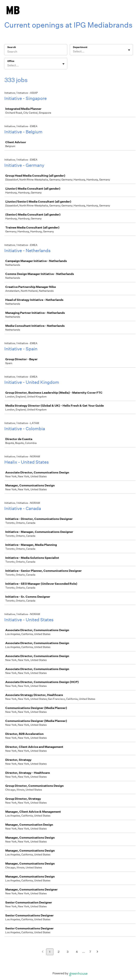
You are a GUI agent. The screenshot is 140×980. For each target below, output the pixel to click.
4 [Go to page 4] (77, 952)
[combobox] (73, 52)
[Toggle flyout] (129, 50)
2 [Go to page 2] (59, 952)
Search (12, 47)
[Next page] (97, 952)
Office (11, 61)
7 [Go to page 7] (90, 952)
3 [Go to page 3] (68, 952)
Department (80, 47)
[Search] (36, 52)
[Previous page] (43, 952)
